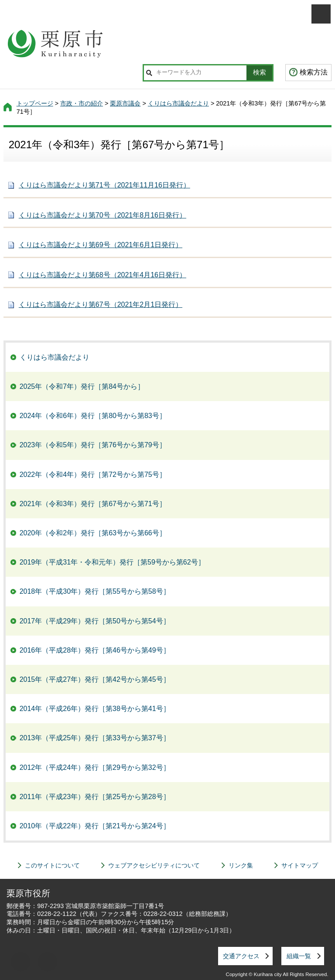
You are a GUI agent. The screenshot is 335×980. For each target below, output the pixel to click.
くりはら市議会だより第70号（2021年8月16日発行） (103, 215)
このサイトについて (52, 865)
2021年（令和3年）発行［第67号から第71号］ (93, 504)
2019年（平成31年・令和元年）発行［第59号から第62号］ (112, 562)
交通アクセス (241, 956)
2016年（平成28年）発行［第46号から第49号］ (95, 650)
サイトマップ (300, 865)
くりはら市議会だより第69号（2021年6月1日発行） (101, 245)
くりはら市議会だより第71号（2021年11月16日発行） (104, 185)
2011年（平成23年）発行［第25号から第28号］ (95, 797)
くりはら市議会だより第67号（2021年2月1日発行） (101, 305)
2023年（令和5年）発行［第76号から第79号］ (93, 445)
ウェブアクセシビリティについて (154, 865)
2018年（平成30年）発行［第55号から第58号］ (95, 591)
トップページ (35, 103)
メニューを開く (321, 14)
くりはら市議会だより (178, 103)
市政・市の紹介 (82, 103)
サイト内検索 (149, 73)
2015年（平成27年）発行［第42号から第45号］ (95, 679)
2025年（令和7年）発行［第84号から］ (82, 386)
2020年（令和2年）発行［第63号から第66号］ (93, 533)
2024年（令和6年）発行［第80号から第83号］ (93, 416)
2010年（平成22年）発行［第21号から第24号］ (95, 826)
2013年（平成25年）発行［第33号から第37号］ (95, 738)
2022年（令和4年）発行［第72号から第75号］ (93, 475)
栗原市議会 (125, 103)
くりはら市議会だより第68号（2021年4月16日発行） (103, 275)
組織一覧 (299, 956)
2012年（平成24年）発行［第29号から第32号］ (95, 767)
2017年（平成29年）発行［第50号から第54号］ (95, 621)
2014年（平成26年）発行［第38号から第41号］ (95, 709)
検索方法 (314, 72)
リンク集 (241, 865)
